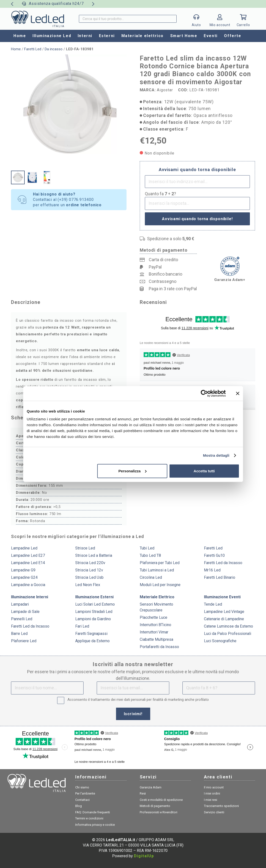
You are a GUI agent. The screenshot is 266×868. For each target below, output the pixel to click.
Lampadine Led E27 (28, 555)
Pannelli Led (22, 619)
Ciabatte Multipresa (156, 639)
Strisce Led (85, 548)
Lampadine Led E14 (28, 563)
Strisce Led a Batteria (94, 555)
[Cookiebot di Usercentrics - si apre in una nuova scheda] (204, 393)
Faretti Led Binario (220, 577)
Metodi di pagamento (155, 806)
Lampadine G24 (24, 577)
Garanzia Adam (151, 787)
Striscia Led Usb (89, 577)
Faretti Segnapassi (91, 634)
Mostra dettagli (216, 455)
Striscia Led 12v (89, 570)
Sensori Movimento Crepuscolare (156, 607)
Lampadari (20, 604)
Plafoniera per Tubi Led (160, 563)
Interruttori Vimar (154, 632)
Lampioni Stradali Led (94, 612)
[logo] (38, 19)
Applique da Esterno (92, 641)
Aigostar (165, 90)
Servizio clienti (214, 812)
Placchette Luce (154, 617)
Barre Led (19, 634)
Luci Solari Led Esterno (95, 604)
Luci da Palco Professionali (228, 634)
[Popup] (196, 19)
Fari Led (82, 626)
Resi (143, 793)
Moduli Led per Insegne (160, 585)
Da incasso (54, 49)
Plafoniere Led (24, 641)
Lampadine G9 (23, 570)
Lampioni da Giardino (93, 619)
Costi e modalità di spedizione (161, 800)
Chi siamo (82, 787)
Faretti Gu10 (214, 555)
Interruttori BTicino (155, 625)
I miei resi (211, 800)
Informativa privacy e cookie (95, 825)
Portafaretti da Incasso (159, 647)
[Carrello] (243, 19)
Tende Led (213, 604)
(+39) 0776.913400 (76, 200)
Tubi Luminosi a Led (157, 570)
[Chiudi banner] (238, 393)
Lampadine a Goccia (28, 585)
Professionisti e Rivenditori (159, 812)
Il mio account (214, 787)
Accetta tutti (204, 471)
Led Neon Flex (88, 585)
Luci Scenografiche (220, 641)
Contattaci (82, 800)
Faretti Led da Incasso (223, 563)
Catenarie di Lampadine (224, 619)
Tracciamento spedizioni (221, 806)
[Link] (220, 20)
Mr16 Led (212, 570)
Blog (79, 806)
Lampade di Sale (25, 612)
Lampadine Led (24, 548)
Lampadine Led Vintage (224, 612)
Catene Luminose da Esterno (229, 626)
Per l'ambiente (85, 793)
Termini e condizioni (89, 818)
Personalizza (133, 471)
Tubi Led (147, 548)
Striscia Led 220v (90, 563)
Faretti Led (33, 49)
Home (16, 49)
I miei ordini (212, 793)
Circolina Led (151, 577)
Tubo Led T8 (150, 555)
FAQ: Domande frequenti (93, 812)
